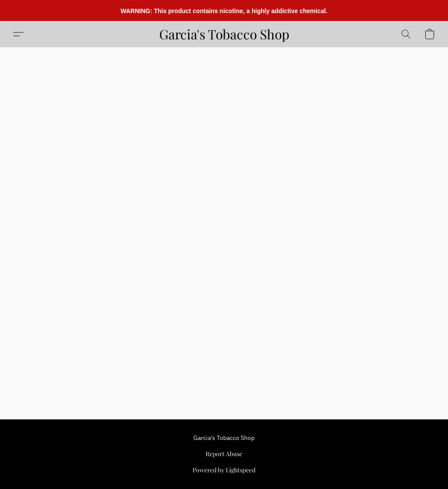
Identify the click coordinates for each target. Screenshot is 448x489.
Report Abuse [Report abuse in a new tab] (224, 454)
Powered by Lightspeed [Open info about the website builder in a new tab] (224, 470)
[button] (224, 34)
